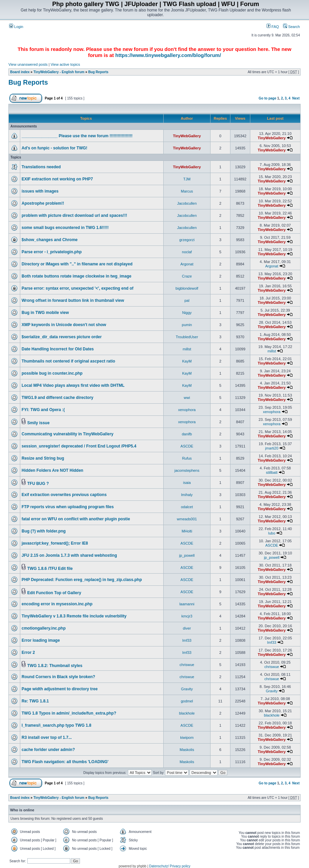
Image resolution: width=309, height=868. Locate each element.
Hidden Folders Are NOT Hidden (52, 470)
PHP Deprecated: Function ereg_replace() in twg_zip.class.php (82, 580)
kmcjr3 (187, 616)
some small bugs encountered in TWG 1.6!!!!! (65, 228)
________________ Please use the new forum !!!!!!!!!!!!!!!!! (77, 136)
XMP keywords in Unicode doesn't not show (64, 325)
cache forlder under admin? (48, 750)
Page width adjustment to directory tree (60, 689)
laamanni (187, 604)
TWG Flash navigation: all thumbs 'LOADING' (65, 762)
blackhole (187, 713)
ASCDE (187, 446)
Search (291, 27)
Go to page (268, 98)
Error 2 (28, 653)
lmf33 (187, 640)
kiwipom (187, 737)
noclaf (187, 252)
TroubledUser (187, 337)
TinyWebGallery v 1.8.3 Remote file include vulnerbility (74, 616)
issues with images (40, 191)
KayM (187, 361)
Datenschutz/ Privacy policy (170, 866)
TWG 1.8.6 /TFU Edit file (50, 569)
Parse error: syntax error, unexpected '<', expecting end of (78, 288)
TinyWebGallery (187, 136)
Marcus (187, 191)
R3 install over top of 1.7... (47, 737)
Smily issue (38, 423)
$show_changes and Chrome (50, 240)
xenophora (187, 410)
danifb (187, 434)
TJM (187, 179)
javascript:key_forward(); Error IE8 (55, 543)
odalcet (187, 507)
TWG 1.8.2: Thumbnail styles (55, 666)
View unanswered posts (28, 64)
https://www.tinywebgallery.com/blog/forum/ (168, 55)
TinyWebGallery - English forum (59, 72)
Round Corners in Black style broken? (58, 677)
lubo (272, 533)
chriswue (187, 665)
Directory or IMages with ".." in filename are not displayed (77, 264)
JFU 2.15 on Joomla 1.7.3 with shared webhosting (69, 555)
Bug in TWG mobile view (45, 313)
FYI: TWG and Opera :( (43, 410)
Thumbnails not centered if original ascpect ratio (68, 361)
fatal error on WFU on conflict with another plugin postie (76, 519)
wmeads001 (187, 519)
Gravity (187, 689)
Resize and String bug (43, 458)
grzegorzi (187, 240)
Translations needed (41, 167)
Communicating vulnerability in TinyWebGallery (67, 434)
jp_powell (187, 555)
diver (187, 628)
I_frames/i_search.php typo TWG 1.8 (57, 725)
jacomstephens (187, 470)
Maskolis (187, 750)
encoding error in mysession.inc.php (57, 604)
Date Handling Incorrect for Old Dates (58, 349)
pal (187, 300)
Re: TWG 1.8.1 (35, 701)
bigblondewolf (187, 288)
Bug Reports (98, 72)
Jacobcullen (187, 203)
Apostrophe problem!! (43, 203)
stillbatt (272, 472)
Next (296, 98)
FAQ (273, 27)
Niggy (187, 313)
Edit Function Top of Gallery (54, 593)
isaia (187, 483)
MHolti (187, 531)
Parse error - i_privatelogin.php (52, 252)
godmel (187, 701)
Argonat (187, 264)
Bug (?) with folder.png (44, 531)
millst (187, 349)
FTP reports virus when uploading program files (68, 507)
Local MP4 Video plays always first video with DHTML (73, 385)
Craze (187, 276)
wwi (187, 398)
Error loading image (41, 640)
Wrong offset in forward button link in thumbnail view (73, 300)
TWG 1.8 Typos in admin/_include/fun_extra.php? (69, 713)
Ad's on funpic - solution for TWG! (54, 148)
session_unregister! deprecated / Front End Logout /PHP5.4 (79, 446)
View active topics (65, 64)
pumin (187, 325)
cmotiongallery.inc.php (44, 628)
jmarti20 (272, 448)
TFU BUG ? (38, 484)
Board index (20, 72)
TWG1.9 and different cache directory (58, 398)
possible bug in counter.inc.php (52, 373)
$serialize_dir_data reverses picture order (62, 337)
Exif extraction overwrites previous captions (64, 495)
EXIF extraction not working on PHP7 (57, 179)
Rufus (187, 458)
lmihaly (187, 495)
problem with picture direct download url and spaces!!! (74, 215)
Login (16, 27)
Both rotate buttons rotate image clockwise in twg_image (76, 276)
